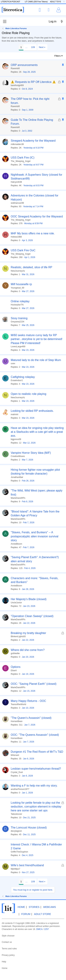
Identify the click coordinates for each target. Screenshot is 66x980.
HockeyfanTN (17, 305)
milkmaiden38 (17, 144)
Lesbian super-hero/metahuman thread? (36, 769)
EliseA (14, 670)
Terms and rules (9, 949)
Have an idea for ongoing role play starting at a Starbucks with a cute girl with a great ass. (37, 432)
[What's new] (62, 22)
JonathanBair (17, 477)
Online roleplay (20, 301)
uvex (13, 363)
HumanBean (17, 721)
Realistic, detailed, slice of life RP (32, 267)
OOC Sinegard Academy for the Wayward (37, 216)
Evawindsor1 (17, 380)
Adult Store (42, 914)
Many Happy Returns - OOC (28, 701)
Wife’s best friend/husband (27, 865)
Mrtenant (15, 755)
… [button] (26, 47)
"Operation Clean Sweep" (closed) (32, 616)
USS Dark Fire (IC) (23, 158)
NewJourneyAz (18, 271)
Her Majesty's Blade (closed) (29, 599)
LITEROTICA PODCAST (10, 2)
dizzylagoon (16, 831)
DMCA (39, 929)
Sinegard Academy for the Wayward (33, 141)
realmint (15, 414)
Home (21, 907)
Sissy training (19, 318)
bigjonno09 (16, 439)
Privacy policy (8, 955)
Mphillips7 (15, 869)
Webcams (49, 907)
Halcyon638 (16, 182)
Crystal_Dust (17, 772)
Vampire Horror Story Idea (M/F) (31, 453)
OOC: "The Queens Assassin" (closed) (35, 735)
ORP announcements (24, 65)
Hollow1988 (16, 237)
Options (16, 667)
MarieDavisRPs (18, 498)
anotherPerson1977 (20, 789)
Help (4, 962)
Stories (34, 907)
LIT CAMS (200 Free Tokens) (36, 2)
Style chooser (8, 936)
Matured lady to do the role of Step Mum (36, 360)
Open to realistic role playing (29, 394)
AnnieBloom (16, 544)
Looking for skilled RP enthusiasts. (32, 411)
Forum (26, 914)
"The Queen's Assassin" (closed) (31, 718)
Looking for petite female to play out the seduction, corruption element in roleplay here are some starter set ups (36, 807)
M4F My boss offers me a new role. (33, 233)
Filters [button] (57, 56)
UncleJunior (16, 603)
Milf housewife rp (21, 284)
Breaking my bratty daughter (28, 633)
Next (41, 47)
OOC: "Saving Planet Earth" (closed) (34, 684)
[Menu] (5, 22)
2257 (47, 929)
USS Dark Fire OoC (23, 250)
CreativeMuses (18, 456)
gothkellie (15, 653)
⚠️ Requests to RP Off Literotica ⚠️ (33, 82)
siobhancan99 (17, 203)
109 (33, 47)
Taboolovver (16, 814)
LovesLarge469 (18, 347)
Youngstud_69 (17, 288)
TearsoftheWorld (18, 704)
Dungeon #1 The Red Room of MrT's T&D (37, 752)
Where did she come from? (28, 650)
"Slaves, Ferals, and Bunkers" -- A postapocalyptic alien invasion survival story (34, 536)
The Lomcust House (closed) (29, 828)
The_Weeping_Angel (21, 161)
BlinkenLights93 (18, 636)
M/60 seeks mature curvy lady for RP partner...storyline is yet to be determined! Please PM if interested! (37, 339)
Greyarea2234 (18, 322)
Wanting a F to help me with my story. (34, 786)
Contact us (7, 942)
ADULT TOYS (56, 2)
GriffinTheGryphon (19, 852)
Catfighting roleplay (23, 377)
